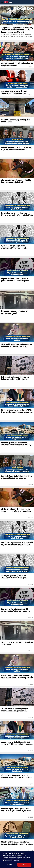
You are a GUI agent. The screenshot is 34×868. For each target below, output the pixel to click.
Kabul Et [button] (24, 865)
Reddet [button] (10, 865)
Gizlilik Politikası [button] (14, 860)
